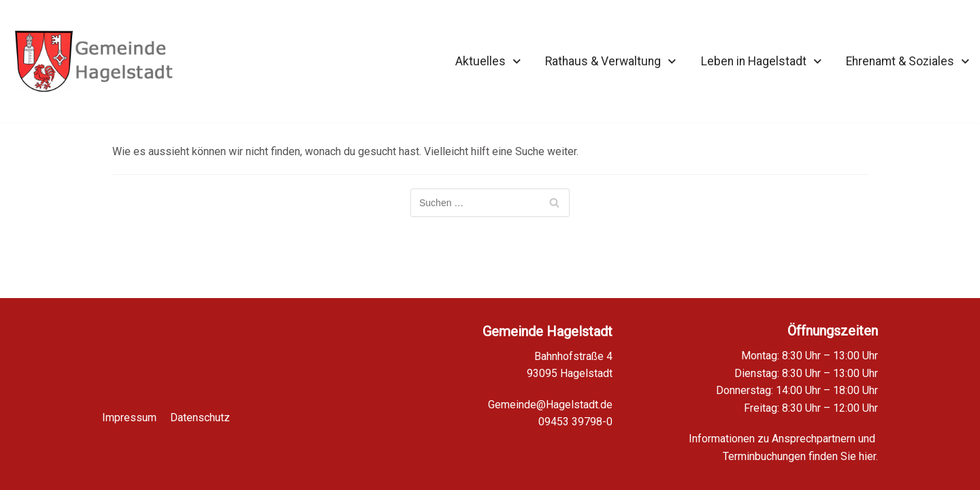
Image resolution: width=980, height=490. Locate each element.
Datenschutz (200, 409)
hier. (868, 456)
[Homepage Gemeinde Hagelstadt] (94, 61)
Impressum (129, 409)
